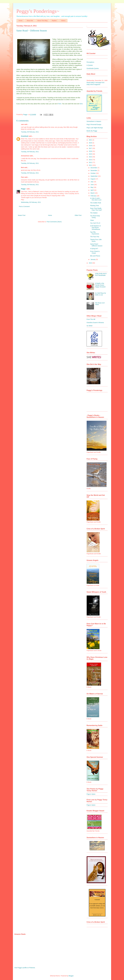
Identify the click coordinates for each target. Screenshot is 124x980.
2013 (91, 160)
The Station (94, 213)
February (94, 196)
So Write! (90, 326)
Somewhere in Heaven (94, 121)
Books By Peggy (92, 131)
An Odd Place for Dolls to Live (101, 294)
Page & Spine (91, 794)
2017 (91, 148)
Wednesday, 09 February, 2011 (31, 202)
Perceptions (90, 62)
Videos (63, 21)
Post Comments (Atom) (54, 222)
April (92, 190)
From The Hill (91, 319)
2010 (91, 263)
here (60, 104)
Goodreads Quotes (93, 68)
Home (20, 21)
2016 (91, 151)
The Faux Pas (95, 237)
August (93, 179)
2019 (91, 143)
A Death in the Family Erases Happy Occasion (100, 285)
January (93, 259)
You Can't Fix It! (95, 223)
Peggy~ (24, 189)
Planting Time (95, 206)
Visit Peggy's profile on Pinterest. (25, 968)
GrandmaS (25, 136)
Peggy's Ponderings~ (38, 11)
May (92, 187)
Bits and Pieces (95, 256)
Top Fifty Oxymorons (95, 233)
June (92, 185)
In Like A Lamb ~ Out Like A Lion (96, 199)
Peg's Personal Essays (94, 124)
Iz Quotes (90, 65)
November (94, 170)
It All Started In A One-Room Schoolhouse (95, 228)
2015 (91, 154)
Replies (54, 21)
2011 (91, 165)
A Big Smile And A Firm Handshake (101, 274)
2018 (91, 146)
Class (92, 220)
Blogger (71, 976)
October (93, 173)
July (92, 182)
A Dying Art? (94, 249)
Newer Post (22, 215)
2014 (91, 157)
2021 (91, 140)
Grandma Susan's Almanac (95, 323)
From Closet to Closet (95, 252)
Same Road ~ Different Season (96, 245)
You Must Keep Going (95, 217)
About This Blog (42, 21)
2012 (91, 162)
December (94, 168)
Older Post (78, 215)
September (94, 176)
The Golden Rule (96, 203)
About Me (30, 21)
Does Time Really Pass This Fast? (96, 209)
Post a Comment (24, 206)
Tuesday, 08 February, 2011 (30, 132)
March (93, 193)
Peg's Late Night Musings (95, 128)
